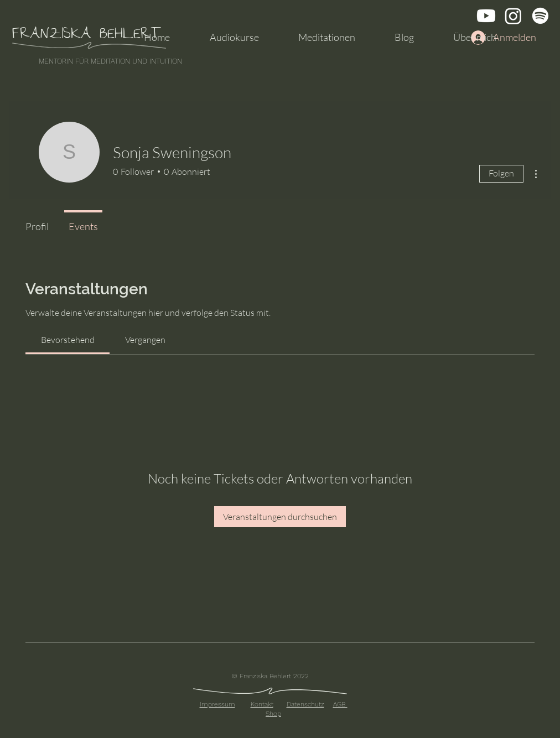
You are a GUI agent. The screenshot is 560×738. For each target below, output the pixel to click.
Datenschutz (305, 704)
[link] (68, 340)
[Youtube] (486, 16)
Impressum (217, 704)
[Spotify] (540, 16)
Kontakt (262, 704)
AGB (340, 704)
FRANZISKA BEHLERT (87, 35)
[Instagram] (513, 16)
